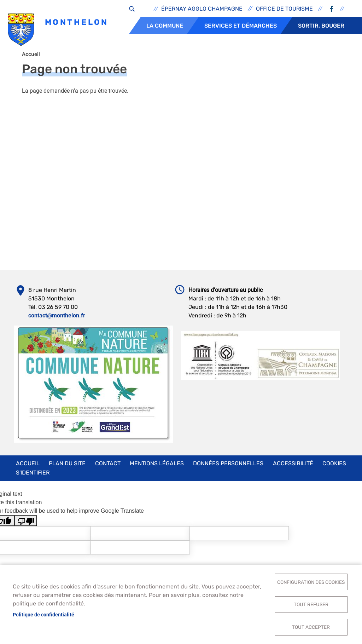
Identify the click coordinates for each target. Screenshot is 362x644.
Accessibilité (293, 466)
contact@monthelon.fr (57, 318)
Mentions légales (157, 466)
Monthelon (58, 30)
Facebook (331, 9)
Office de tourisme (284, 9)
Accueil (31, 57)
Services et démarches (241, 26)
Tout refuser (311, 604)
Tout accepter (311, 627)
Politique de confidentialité (43, 614)
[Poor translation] (26, 523)
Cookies (334, 466)
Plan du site (67, 466)
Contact (108, 466)
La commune (165, 26)
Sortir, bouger (321, 26)
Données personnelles (228, 466)
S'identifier (33, 475)
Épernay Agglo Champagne (202, 9)
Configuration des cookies (311, 581)
